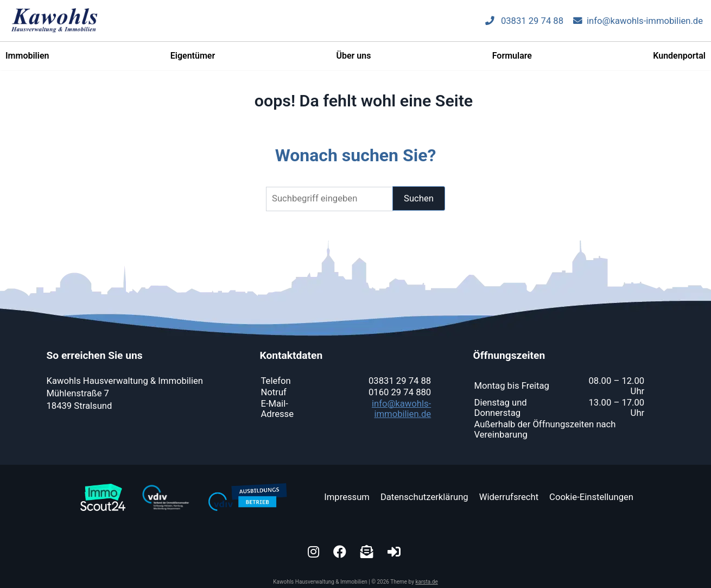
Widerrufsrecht (509, 497)
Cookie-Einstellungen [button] (591, 497)
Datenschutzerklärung (424, 497)
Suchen (419, 198)
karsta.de (426, 582)
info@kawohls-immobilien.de (638, 25)
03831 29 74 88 (524, 25)
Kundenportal (679, 60)
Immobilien (27, 60)
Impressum (347, 497)
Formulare (512, 60)
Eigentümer (193, 60)
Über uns (353, 60)
